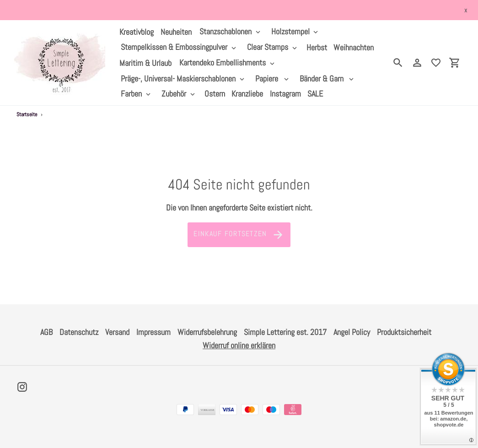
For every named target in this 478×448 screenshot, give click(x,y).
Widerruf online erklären (239, 345)
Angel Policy (352, 332)
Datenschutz (79, 332)
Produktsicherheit (404, 332)
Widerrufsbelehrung (207, 332)
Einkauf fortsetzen (239, 235)
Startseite (27, 114)
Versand (117, 332)
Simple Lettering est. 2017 (285, 332)
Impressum (153, 332)
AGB (46, 332)
